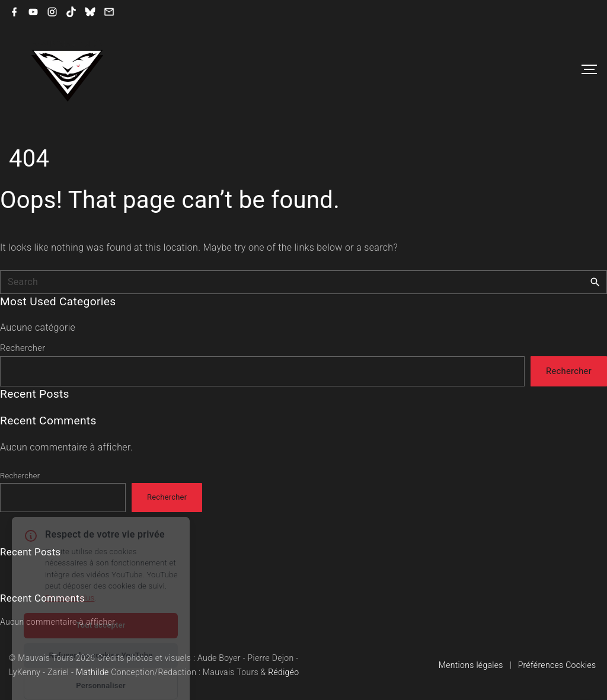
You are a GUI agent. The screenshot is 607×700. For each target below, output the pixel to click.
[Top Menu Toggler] (589, 69)
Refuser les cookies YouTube (100, 632)
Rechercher (23, 348)
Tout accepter (100, 602)
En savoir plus (70, 575)
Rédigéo (283, 672)
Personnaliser (101, 662)
